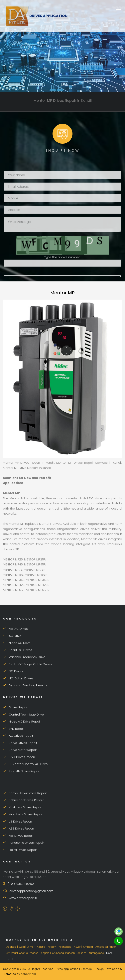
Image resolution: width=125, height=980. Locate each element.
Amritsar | (12, 953)
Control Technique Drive (23, 714)
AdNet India (28, 974)
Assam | (83, 953)
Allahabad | (66, 947)
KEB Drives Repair (18, 836)
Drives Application (37, 16)
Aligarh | (53, 947)
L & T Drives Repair (19, 757)
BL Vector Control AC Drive (25, 764)
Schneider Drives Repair (23, 800)
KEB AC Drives (16, 629)
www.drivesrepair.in (20, 898)
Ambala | (89, 947)
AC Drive (12, 636)
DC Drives (13, 671)
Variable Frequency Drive (24, 657)
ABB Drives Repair (19, 828)
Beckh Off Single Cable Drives (27, 664)
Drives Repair (15, 707)
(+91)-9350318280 (18, 884)
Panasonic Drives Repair (23, 843)
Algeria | (42, 947)
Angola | (46, 953)
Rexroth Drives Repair (21, 771)
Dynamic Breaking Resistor (25, 685)
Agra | (23, 947)
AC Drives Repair (18, 736)
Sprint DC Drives (18, 650)
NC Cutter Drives (18, 678)
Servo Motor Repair (20, 750)
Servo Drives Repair (20, 743)
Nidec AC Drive (17, 643)
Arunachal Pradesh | (64, 953)
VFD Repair (14, 729)
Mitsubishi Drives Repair (23, 814)
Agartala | (12, 947)
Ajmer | (32, 947)
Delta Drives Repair (20, 850)
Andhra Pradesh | (30, 953)
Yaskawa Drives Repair (22, 807)
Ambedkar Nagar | (107, 947)
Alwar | (78, 947)
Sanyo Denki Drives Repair (25, 793)
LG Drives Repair (18, 821)
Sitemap (86, 969)
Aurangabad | (97, 953)
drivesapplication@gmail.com (28, 891)
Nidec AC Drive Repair (22, 721)
